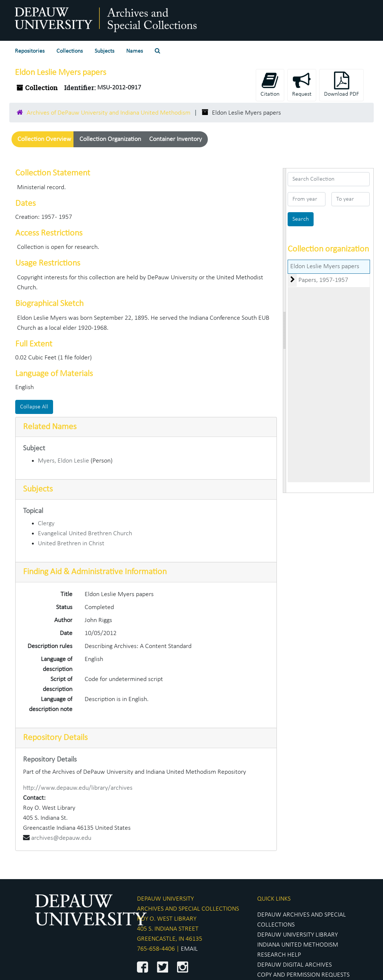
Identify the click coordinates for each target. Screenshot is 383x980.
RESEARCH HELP (279, 955)
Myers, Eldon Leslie (63, 461)
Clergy (46, 524)
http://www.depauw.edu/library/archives (78, 788)
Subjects (104, 51)
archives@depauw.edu (61, 838)
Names (135, 51)
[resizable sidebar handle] (285, 330)
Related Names (50, 427)
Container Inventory (176, 139)
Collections (70, 51)
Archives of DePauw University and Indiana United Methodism (109, 113)
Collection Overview (44, 139)
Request (302, 84)
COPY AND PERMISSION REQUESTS (303, 975)
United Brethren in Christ (71, 544)
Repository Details (55, 738)
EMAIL (189, 949)
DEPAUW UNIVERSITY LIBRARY (297, 935)
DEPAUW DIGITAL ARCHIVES (294, 965)
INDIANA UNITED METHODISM (298, 945)
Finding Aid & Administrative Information (95, 572)
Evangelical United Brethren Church (85, 534)
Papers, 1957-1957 (323, 280)
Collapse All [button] (34, 407)
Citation (270, 84)
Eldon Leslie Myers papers (325, 267)
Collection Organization (110, 139)
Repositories (30, 51)
